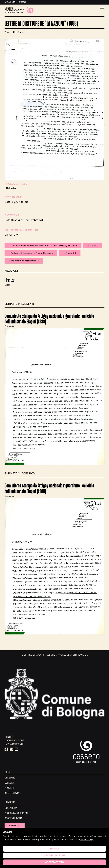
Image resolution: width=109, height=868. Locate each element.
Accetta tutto (54, 862)
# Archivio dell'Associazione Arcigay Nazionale (32, 253)
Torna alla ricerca (15, 32)
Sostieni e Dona (13, 819)
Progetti (10, 788)
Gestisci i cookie (54, 855)
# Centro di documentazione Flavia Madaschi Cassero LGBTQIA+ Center (44, 246)
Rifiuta (54, 849)
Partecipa (15, 826)
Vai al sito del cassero (16, 2)
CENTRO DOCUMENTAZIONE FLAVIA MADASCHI (19, 10)
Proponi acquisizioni (16, 813)
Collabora (11, 808)
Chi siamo (10, 778)
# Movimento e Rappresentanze (24, 261)
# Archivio (95, 246)
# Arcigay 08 (72, 253)
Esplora (9, 783)
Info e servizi (12, 793)
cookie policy (87, 840)
